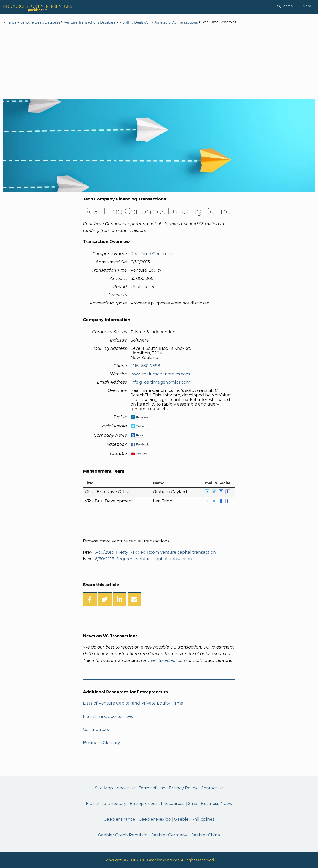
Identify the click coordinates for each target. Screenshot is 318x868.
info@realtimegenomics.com (160, 382)
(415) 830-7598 (145, 366)
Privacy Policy (183, 788)
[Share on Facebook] (90, 599)
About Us (126, 788)
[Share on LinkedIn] (120, 599)
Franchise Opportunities (108, 716)
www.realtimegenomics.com (160, 374)
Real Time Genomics (152, 254)
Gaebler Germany (169, 835)
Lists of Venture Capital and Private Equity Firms (133, 703)
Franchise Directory (106, 804)
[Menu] (305, 6)
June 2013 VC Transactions (176, 22)
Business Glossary (102, 743)
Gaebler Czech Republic (123, 835)
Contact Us (212, 788)
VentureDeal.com (169, 660)
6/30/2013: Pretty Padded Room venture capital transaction (155, 552)
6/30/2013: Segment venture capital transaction (143, 559)
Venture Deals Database (40, 22)
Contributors (96, 729)
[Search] (285, 6)
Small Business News (210, 804)
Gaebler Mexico (155, 819)
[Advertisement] (159, 62)
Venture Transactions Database (90, 22)
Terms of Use (152, 788)
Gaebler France (119, 819)
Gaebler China (205, 835)
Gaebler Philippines (194, 819)
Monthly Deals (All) (135, 22)
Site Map (104, 788)
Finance (10, 22)
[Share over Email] (134, 599)
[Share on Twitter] (105, 599)
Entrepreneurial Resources (157, 804)
